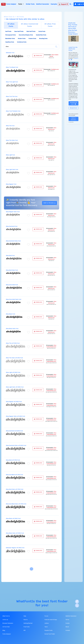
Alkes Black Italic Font (12, 329)
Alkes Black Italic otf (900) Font (15, 533)
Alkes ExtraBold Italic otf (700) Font (16, 504)
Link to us (5, 620)
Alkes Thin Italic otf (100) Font (14, 358)
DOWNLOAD (38, 56)
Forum (46, 616)
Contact (68, 630)
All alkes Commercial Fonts (30, 25)
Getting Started (28, 623)
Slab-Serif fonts (31, 32)
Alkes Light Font (10, 155)
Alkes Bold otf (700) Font (13, 460)
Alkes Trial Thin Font (12, 97)
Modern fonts (22, 39)
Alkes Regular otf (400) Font (14, 402)
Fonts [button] (20, 4)
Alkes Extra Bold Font (12, 285)
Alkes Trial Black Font (12, 67)
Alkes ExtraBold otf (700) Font (14, 475)
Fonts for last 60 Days (51, 620)
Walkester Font (10, 53)
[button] (71, 4)
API (25, 630)
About (67, 627)
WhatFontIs (26, 602)
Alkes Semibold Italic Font (13, 241)
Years (46, 627)
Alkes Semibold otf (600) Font (14, 431)
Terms (67, 620)
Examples (54, 4)
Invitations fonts (22, 42)
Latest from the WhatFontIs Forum (73, 49)
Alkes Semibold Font (12, 226)
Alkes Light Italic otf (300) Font (15, 387)
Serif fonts (8, 32)
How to (26, 620)
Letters (47, 623)
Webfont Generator (43, 4)
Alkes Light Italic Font (12, 170)
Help (25, 616)
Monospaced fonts (10, 35)
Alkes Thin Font (10, 126)
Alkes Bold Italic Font (12, 270)
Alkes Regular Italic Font (13, 212)
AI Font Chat (6, 627)
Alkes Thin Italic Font (12, 140)
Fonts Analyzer (11, 4)
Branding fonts (43, 39)
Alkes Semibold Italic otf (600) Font (16, 446)
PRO (3, 4)
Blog (4, 630)
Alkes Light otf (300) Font (13, 372)
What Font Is (9, 17)
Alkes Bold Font (10, 256)
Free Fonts (27, 627)
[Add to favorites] (28, 56)
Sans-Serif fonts (19, 32)
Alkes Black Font (10, 314)
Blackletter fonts (10, 39)
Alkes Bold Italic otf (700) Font (15, 489)
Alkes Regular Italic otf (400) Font (15, 416)
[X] (77, 605)
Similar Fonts (30, 4)
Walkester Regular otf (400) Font (15, 548)
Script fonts (42, 32)
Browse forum (73, 108)
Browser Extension (8, 623)
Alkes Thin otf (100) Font (13, 343)
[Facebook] (77, 602)
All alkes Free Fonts (50, 25)
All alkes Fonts (11, 25)
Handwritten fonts (41, 35)
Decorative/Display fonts (26, 35)
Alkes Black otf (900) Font (13, 519)
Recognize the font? (73, 103)
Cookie (68, 623)
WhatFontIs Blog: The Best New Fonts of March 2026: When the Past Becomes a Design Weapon (73, 29)
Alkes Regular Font (11, 184)
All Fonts (20, 17)
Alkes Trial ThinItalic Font (13, 111)
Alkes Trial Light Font (12, 82)
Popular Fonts (48, 630)
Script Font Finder (50, 634)
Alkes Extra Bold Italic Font (14, 299)
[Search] (56, 47)
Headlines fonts (10, 42)
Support (63, 4)
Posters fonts (32, 39)
